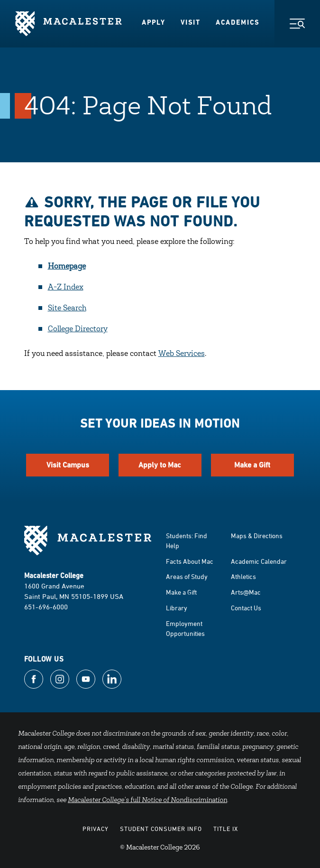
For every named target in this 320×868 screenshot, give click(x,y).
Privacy (96, 829)
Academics (238, 22)
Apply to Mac (160, 465)
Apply (154, 22)
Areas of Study (187, 576)
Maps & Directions (257, 536)
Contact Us (246, 608)
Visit (191, 22)
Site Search (67, 308)
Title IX (226, 829)
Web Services (182, 354)
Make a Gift (252, 465)
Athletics (243, 576)
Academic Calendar (259, 561)
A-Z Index (66, 288)
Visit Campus (68, 465)
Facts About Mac (190, 561)
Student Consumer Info (161, 829)
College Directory (78, 329)
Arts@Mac (246, 592)
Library (177, 608)
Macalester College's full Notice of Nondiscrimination (147, 801)
